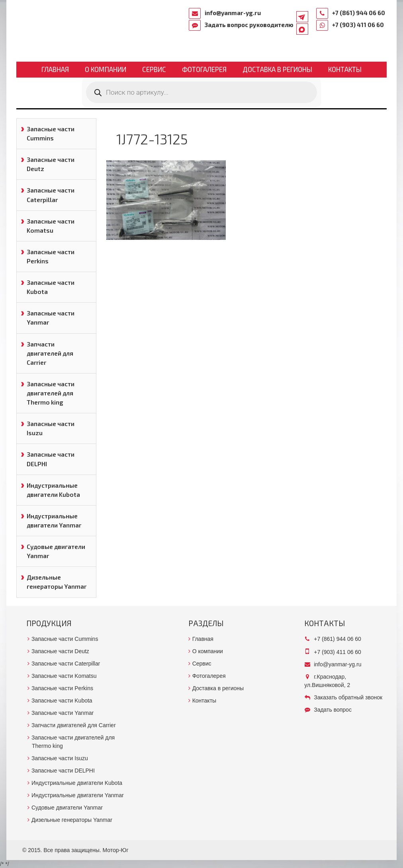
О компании (106, 69)
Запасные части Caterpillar (51, 195)
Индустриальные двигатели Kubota (53, 490)
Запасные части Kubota (51, 287)
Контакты (345, 69)
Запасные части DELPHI (51, 459)
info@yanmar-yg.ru (233, 13)
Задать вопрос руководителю (249, 25)
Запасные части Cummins (51, 133)
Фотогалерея (204, 69)
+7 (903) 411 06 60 (358, 25)
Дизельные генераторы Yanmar (57, 582)
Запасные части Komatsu (51, 226)
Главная (55, 69)
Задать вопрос (333, 710)
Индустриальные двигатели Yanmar (54, 521)
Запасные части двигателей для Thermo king (51, 393)
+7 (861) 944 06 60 (359, 13)
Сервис (154, 69)
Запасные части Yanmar (51, 318)
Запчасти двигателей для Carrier (50, 353)
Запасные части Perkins (51, 256)
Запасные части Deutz (51, 164)
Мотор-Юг (116, 850)
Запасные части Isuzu (51, 428)
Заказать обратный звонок (348, 697)
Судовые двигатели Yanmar (56, 551)
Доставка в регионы (277, 69)
